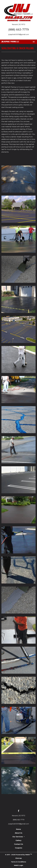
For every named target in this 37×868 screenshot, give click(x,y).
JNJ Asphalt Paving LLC (10, 42)
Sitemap (19, 858)
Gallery (18, 840)
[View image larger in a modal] (18, 179)
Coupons (19, 848)
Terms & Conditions (19, 862)
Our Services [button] (18, 837)
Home (18, 829)
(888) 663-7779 (19, 29)
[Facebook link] (19, 811)
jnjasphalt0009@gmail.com (19, 34)
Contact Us (19, 844)
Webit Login (18, 865)
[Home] (18, 12)
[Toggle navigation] (34, 42)
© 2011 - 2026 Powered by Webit (18, 855)
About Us (19, 833)
